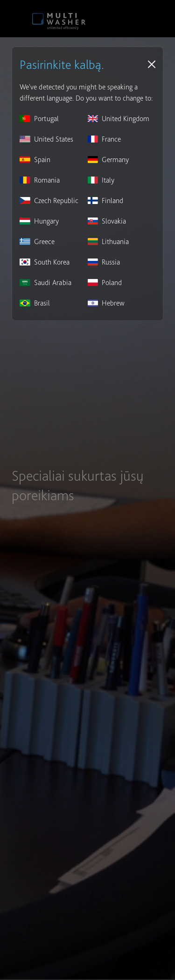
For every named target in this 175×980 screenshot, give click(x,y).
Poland (105, 282)
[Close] (152, 64)
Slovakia (107, 221)
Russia (104, 262)
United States (46, 139)
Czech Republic (49, 201)
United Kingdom (119, 119)
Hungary (39, 221)
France (105, 139)
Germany (108, 160)
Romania (40, 180)
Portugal (39, 119)
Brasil (35, 303)
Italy (101, 180)
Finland (106, 201)
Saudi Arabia (45, 282)
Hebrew (106, 303)
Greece (37, 242)
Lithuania (108, 242)
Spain (35, 160)
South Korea (45, 262)
